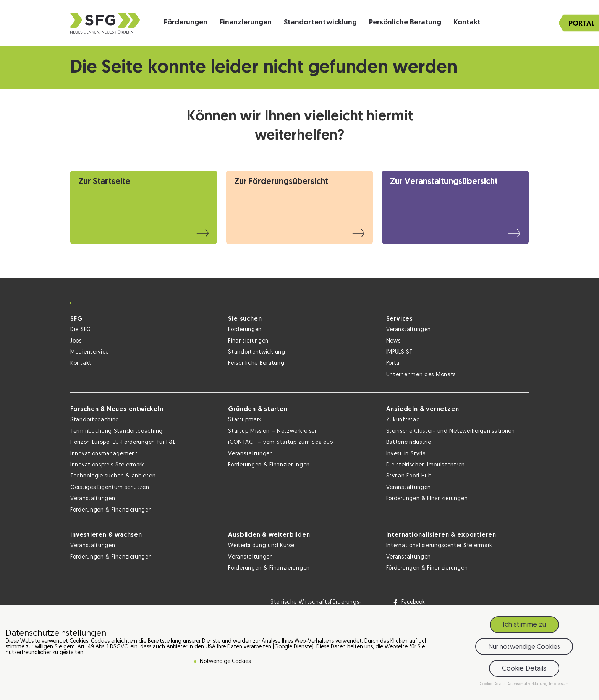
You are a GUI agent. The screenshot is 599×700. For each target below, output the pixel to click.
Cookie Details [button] (524, 670)
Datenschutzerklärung (528, 686)
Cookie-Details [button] (493, 686)
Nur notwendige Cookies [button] (524, 649)
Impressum (559, 686)
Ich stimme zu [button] (524, 626)
